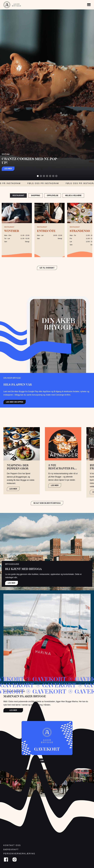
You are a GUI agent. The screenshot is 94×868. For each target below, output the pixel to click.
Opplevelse (53, 195)
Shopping (36, 195)
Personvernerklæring (19, 854)
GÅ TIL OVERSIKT (47, 268)
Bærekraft (11, 850)
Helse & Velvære (73, 195)
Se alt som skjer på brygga (47, 503)
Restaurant (18, 195)
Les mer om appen (15, 402)
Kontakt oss (12, 845)
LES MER (13, 489)
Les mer (8, 169)
